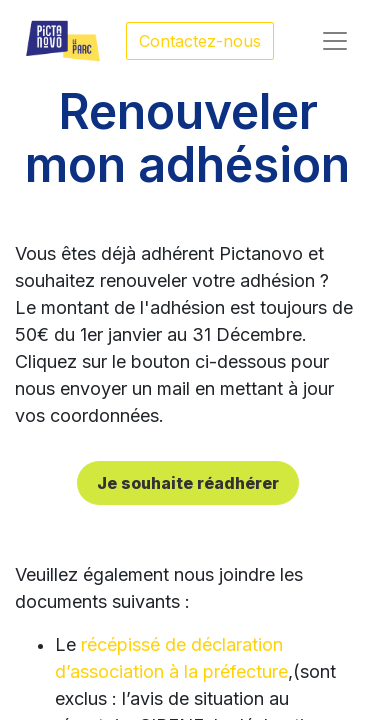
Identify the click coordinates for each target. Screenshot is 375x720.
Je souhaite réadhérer (188, 483)
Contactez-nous (200, 41)
